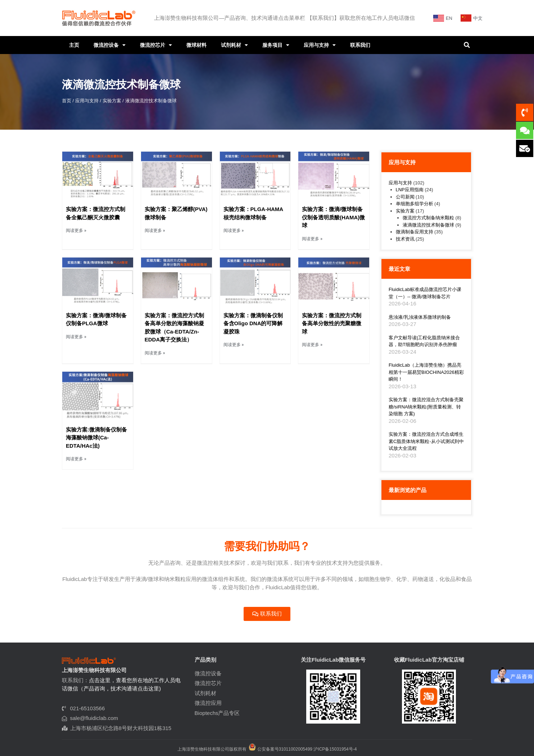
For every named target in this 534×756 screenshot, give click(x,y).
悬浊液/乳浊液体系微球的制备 (420, 317)
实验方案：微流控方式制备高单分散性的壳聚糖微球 (332, 323)
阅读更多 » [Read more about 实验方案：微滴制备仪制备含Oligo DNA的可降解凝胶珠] (234, 345)
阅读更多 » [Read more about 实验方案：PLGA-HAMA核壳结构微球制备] (234, 231)
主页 (74, 45)
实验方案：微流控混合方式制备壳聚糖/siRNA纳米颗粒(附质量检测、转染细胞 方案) (426, 407)
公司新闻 (405, 197)
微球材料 (196, 45)
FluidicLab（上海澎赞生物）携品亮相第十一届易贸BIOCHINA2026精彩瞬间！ (426, 372)
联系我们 (360, 45)
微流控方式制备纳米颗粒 (428, 218)
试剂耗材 (234, 45)
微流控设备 (110, 45)
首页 (67, 101)
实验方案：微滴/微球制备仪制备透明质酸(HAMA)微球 (333, 217)
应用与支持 (320, 45)
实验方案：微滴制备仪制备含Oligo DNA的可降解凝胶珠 (253, 323)
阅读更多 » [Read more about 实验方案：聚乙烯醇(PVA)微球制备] (155, 231)
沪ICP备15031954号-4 (335, 749)
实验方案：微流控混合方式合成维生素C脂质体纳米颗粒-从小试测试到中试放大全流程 (426, 441)
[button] (467, 45)
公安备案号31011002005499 (280, 749)
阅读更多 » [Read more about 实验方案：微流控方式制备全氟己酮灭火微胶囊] (76, 231)
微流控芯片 (156, 45)
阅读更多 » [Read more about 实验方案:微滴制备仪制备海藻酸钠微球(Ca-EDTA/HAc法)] (76, 459)
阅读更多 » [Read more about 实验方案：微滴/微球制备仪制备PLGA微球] (76, 337)
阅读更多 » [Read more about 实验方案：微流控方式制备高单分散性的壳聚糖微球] (312, 345)
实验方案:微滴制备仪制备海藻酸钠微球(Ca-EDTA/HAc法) (96, 438)
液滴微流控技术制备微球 (428, 225)
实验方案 (112, 101)
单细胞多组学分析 (415, 204)
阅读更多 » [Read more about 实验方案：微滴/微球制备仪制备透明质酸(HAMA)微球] (312, 239)
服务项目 (276, 45)
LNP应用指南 (410, 190)
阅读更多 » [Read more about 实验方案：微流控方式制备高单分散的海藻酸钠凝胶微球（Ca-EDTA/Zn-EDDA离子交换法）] (155, 353)
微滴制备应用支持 (415, 232)
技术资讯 (405, 239)
